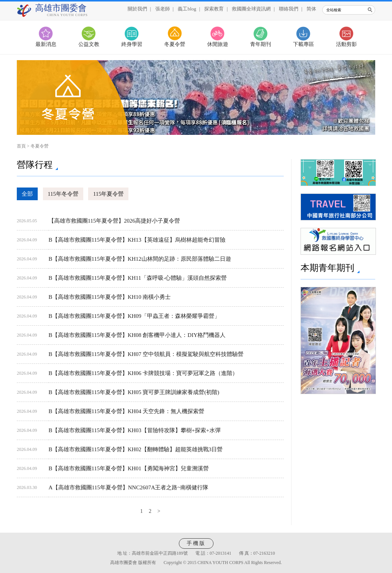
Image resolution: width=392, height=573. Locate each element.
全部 (27, 194)
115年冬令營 (63, 194)
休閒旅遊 (218, 44)
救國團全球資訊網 (251, 9)
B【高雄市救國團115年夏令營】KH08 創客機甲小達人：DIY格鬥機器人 (137, 335)
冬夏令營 (175, 44)
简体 (311, 9)
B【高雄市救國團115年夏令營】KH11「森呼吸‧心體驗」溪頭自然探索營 (138, 278)
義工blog (187, 9)
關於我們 (137, 9)
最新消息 (46, 44)
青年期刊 (261, 44)
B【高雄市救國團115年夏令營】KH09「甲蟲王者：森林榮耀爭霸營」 (134, 316)
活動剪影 (346, 44)
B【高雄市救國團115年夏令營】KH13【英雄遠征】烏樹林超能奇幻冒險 (137, 240)
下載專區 (304, 44)
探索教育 (214, 9)
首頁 (21, 146)
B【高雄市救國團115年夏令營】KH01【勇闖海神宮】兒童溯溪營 (129, 468)
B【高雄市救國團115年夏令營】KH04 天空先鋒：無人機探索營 (126, 411)
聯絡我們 (289, 9)
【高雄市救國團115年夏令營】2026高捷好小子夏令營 (114, 221)
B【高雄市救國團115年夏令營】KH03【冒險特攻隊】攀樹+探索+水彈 (135, 430)
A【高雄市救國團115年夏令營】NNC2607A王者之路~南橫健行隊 (128, 487)
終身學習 (132, 44)
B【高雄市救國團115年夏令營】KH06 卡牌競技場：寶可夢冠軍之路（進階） (143, 373)
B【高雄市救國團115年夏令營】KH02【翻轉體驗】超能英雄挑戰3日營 (136, 449)
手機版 (196, 543)
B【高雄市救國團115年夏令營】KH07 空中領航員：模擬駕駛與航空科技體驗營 (146, 354)
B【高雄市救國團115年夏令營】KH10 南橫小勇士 (110, 297)
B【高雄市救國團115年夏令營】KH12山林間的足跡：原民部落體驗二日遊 (140, 259)
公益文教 (89, 44)
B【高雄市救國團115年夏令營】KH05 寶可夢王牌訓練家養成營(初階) (134, 392)
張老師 (163, 9)
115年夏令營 (108, 194)
